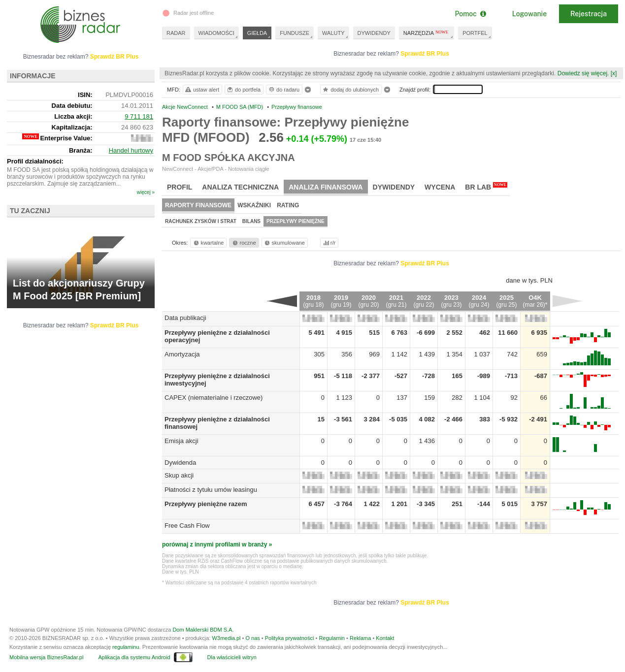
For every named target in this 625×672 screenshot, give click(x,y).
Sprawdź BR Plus (425, 54)
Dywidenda (180, 463)
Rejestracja (589, 14)
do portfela (243, 90)
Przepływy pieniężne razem (206, 504)
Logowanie (529, 14)
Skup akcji (179, 475)
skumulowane (284, 243)
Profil (180, 187)
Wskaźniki (254, 205)
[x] (614, 73)
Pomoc (470, 14)
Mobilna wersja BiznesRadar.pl (46, 657)
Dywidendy (394, 187)
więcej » (146, 192)
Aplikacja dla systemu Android (134, 657)
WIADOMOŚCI (216, 33)
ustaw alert (202, 90)
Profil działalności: (35, 161)
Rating (288, 205)
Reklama (360, 638)
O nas (252, 638)
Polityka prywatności (290, 638)
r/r (329, 243)
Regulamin (332, 638)
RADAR (176, 33)
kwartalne (208, 243)
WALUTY (333, 33)
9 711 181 (139, 116)
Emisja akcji (181, 441)
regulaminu (126, 647)
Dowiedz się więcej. (583, 73)
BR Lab (486, 187)
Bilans (251, 221)
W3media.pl (226, 638)
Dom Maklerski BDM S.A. (203, 630)
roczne (244, 243)
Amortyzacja (182, 354)
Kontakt (385, 638)
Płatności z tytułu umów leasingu (211, 490)
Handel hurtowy (131, 150)
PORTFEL (475, 33)
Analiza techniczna (240, 187)
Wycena (440, 187)
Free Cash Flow (187, 526)
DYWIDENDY (374, 33)
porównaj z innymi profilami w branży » (217, 544)
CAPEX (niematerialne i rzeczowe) (214, 398)
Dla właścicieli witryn (232, 657)
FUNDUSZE (295, 33)
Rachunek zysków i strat (201, 221)
